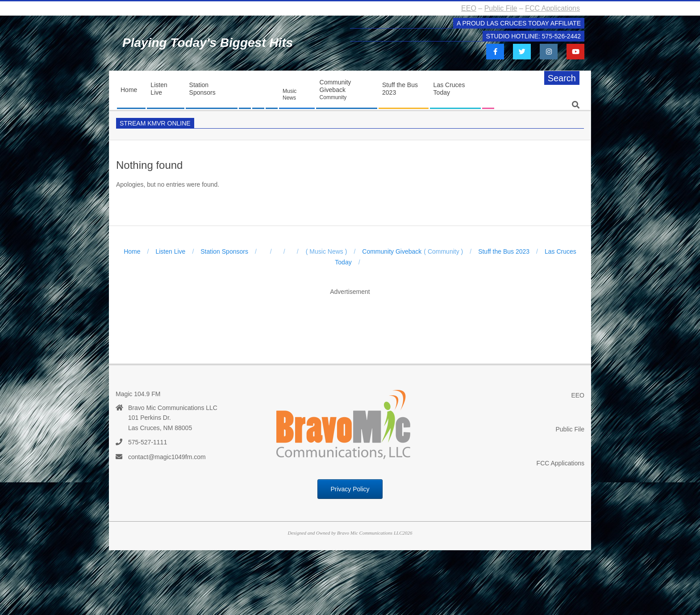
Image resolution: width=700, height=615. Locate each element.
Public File (501, 8)
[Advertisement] (350, 320)
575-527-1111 (148, 442)
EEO (469, 8)
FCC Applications (552, 8)
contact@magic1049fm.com (167, 457)
